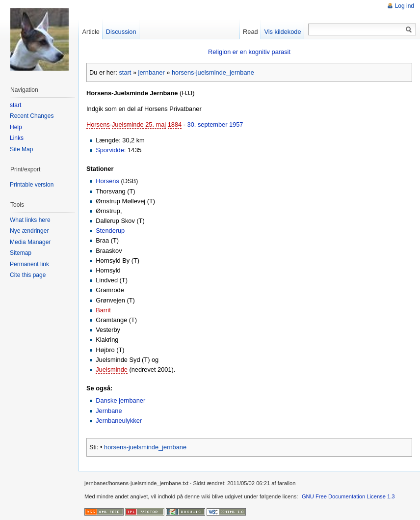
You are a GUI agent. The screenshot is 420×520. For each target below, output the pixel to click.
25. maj (156, 124)
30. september (208, 124)
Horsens (98, 124)
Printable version (32, 185)
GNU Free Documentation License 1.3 (348, 496)
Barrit (103, 310)
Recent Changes (32, 116)
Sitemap (21, 253)
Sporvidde (110, 150)
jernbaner (152, 72)
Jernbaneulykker (119, 421)
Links (17, 138)
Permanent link (29, 264)
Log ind (405, 6)
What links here (30, 220)
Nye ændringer (29, 231)
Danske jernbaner (120, 400)
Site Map (21, 149)
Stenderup (110, 231)
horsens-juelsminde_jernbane (213, 72)
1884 (175, 124)
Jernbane (109, 411)
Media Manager (30, 242)
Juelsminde (128, 124)
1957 (236, 124)
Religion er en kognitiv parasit (249, 52)
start (125, 72)
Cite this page (28, 275)
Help (16, 127)
